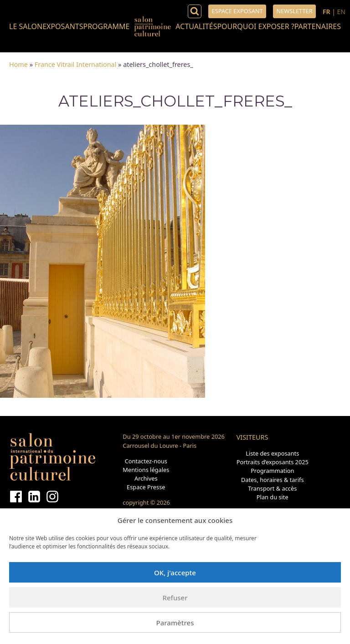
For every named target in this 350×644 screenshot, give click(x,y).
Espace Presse (146, 487)
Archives (146, 478)
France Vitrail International (76, 64)
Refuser (175, 598)
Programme (106, 26)
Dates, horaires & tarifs (273, 480)
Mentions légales (146, 470)
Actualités (196, 26)
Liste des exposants (272, 453)
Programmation (272, 471)
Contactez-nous (146, 461)
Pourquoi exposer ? (255, 26)
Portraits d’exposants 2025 (273, 462)
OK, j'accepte (175, 573)
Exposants (63, 26)
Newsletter (294, 11)
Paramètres (175, 623)
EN (341, 12)
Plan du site (273, 497)
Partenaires (318, 26)
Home (18, 64)
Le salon (26, 26)
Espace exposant (237, 11)
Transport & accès (272, 488)
